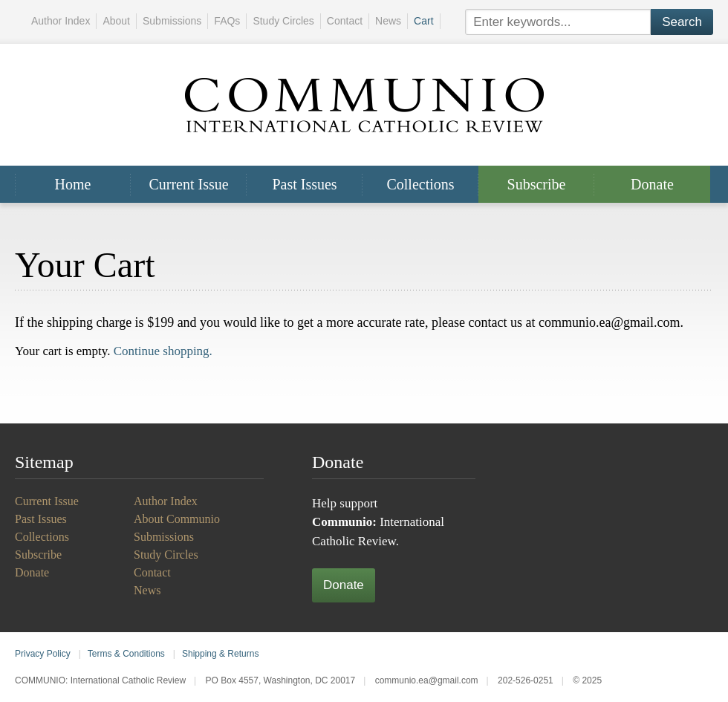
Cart (423, 21)
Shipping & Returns (220, 654)
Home (73, 184)
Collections (420, 184)
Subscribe (537, 184)
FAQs (227, 21)
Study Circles (283, 21)
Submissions (172, 21)
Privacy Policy (43, 654)
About (116, 21)
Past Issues (304, 184)
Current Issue (188, 184)
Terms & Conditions (126, 654)
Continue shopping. (163, 351)
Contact (345, 21)
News (388, 21)
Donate (652, 184)
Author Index (61, 21)
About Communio (177, 519)
